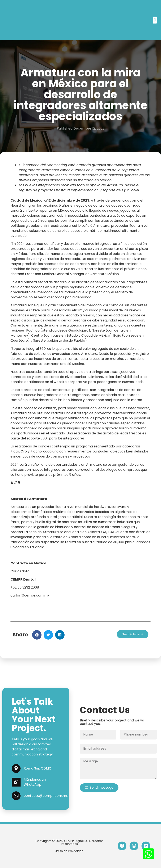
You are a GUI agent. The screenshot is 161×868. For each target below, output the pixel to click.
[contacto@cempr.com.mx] (16, 796)
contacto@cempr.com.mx (46, 796)
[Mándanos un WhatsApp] (16, 782)
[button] (155, 20)
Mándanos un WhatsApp (35, 782)
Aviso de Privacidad (69, 851)
